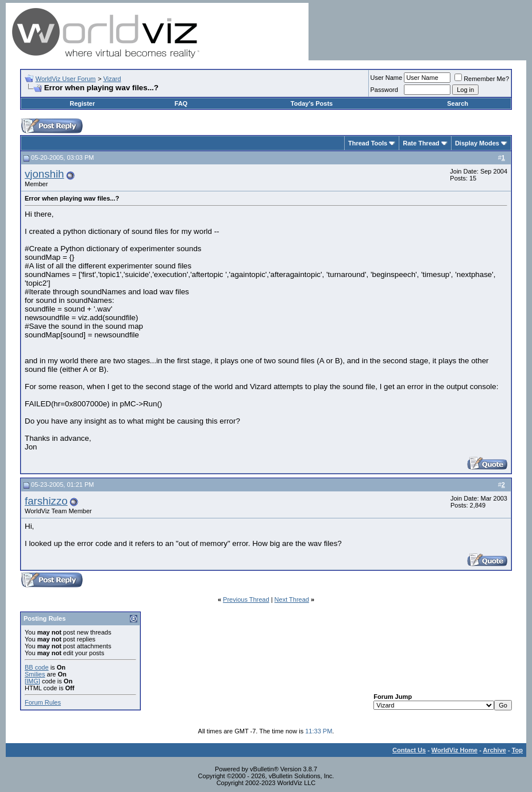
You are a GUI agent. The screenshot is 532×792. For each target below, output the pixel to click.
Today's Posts (312, 103)
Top (517, 750)
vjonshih (44, 174)
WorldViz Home (454, 750)
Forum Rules (43, 702)
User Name (387, 78)
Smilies (35, 674)
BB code (37, 667)
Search (458, 103)
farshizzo (46, 501)
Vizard (112, 79)
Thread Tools (368, 143)
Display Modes (477, 143)
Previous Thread (246, 599)
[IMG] (32, 681)
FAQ (181, 103)
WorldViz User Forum (66, 79)
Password (384, 90)
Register (82, 103)
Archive (495, 750)
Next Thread (292, 599)
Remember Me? (482, 79)
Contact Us (409, 750)
